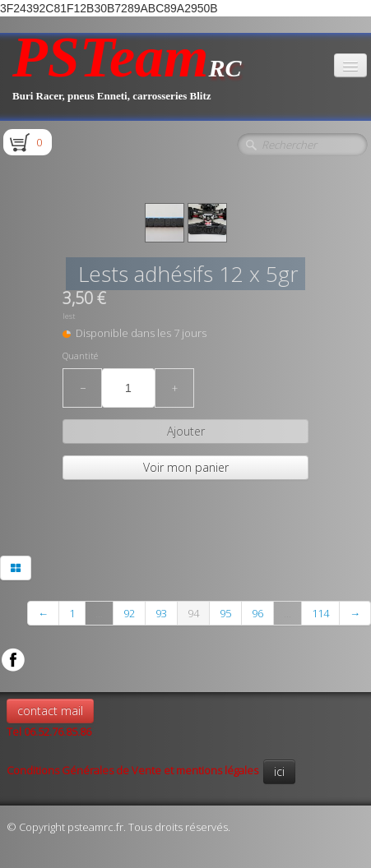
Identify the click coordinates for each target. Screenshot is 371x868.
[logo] (127, 77)
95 (225, 613)
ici (279, 771)
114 (320, 613)
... (99, 613)
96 (257, 613)
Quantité (80, 356)
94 (193, 613)
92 (129, 613)
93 (161, 613)
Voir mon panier (186, 467)
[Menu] (350, 65)
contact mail (50, 711)
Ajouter (186, 431)
